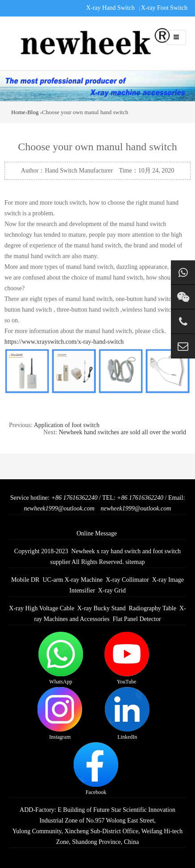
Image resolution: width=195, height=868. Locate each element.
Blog (33, 112)
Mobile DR (25, 580)
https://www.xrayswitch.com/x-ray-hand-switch (64, 342)
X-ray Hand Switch (110, 8)
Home (18, 112)
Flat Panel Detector (137, 619)
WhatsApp (61, 658)
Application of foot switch (67, 425)
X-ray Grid (112, 590)
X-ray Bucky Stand (101, 608)
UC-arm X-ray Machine (73, 580)
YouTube (127, 658)
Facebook (96, 769)
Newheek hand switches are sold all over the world (122, 432)
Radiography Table (152, 608)
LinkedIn (127, 714)
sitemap (135, 562)
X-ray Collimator (127, 580)
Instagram (60, 714)
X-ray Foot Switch (164, 8)
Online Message (97, 533)
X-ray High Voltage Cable (41, 608)
